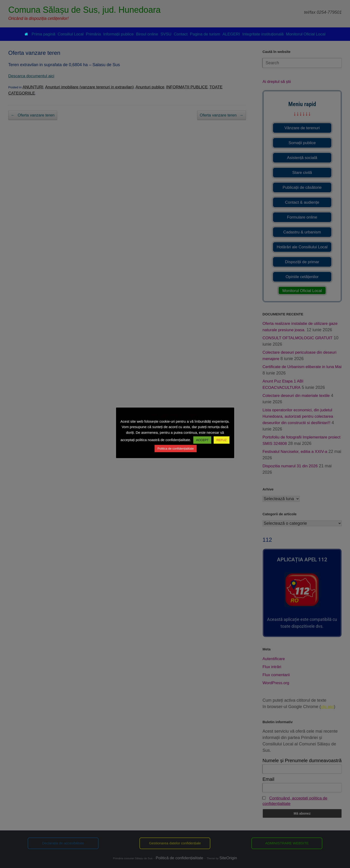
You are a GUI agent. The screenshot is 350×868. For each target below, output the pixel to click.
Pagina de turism (205, 34)
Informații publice (119, 34)
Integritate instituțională (263, 34)
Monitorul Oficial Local (306, 34)
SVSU (166, 34)
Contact (181, 34)
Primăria (93, 34)
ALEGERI (231, 34)
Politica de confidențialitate (176, 449)
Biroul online (147, 34)
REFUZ (222, 440)
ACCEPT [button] (202, 440)
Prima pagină (40, 34)
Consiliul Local (71, 34)
